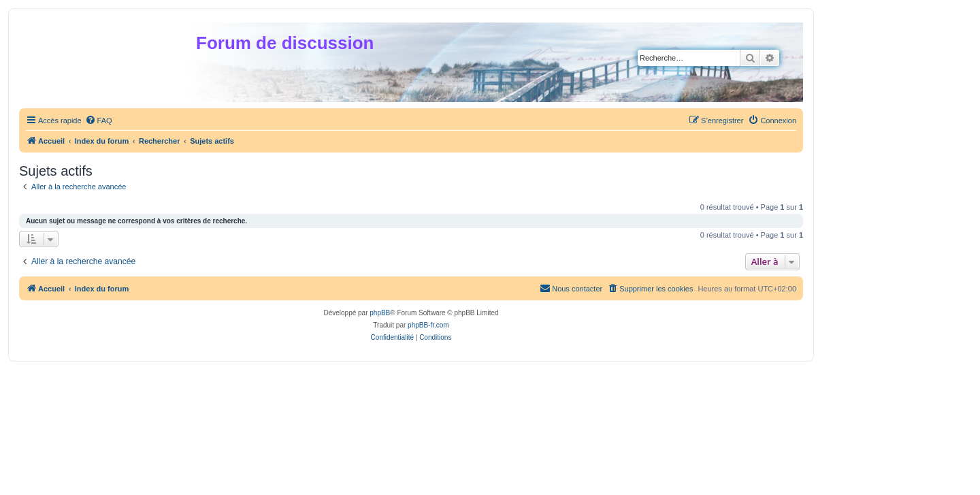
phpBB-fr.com (428, 325)
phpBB (380, 313)
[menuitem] (99, 121)
